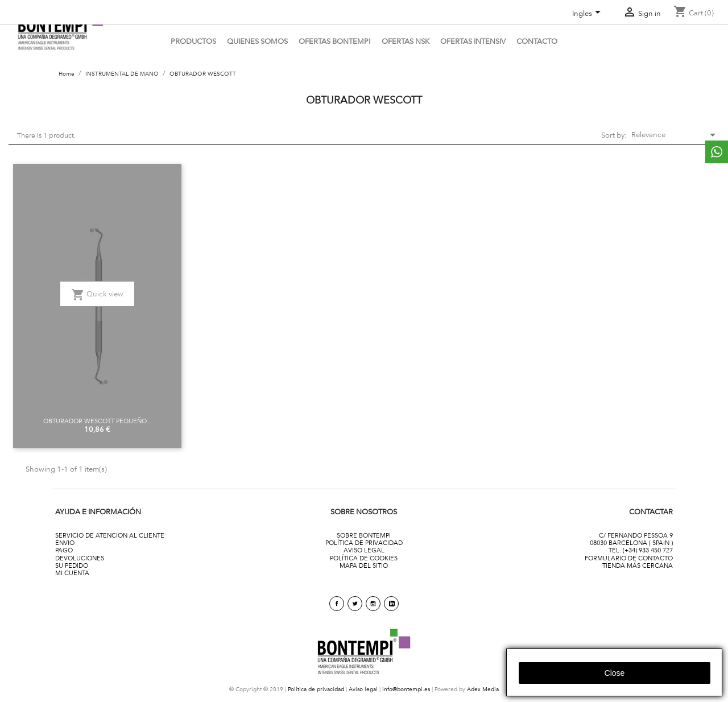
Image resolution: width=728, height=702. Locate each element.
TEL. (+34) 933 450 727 (641, 550)
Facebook (337, 604)
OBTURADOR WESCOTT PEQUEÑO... (97, 421)
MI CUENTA (72, 573)
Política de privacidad (316, 689)
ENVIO (65, 543)
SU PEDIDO (72, 565)
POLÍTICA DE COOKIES (364, 558)
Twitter (355, 604)
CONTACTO (537, 41)
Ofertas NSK (406, 41)
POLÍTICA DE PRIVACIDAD (364, 543)
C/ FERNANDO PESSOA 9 (636, 535)
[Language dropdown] (588, 14)
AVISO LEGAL (364, 550)
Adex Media (483, 689)
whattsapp (717, 152)
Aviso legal (363, 689)
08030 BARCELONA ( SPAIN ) (631, 543)
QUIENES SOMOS (257, 41)
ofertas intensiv (473, 41)
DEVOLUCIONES (80, 558)
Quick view (97, 295)
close (615, 673)
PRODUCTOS (193, 41)
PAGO (64, 550)
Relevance (671, 135)
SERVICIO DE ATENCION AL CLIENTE (110, 535)
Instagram (373, 604)
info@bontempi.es (406, 689)
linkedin (391, 604)
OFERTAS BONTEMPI (334, 41)
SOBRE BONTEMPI (364, 535)
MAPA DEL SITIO (364, 565)
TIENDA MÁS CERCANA (638, 565)
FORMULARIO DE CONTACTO (629, 558)
